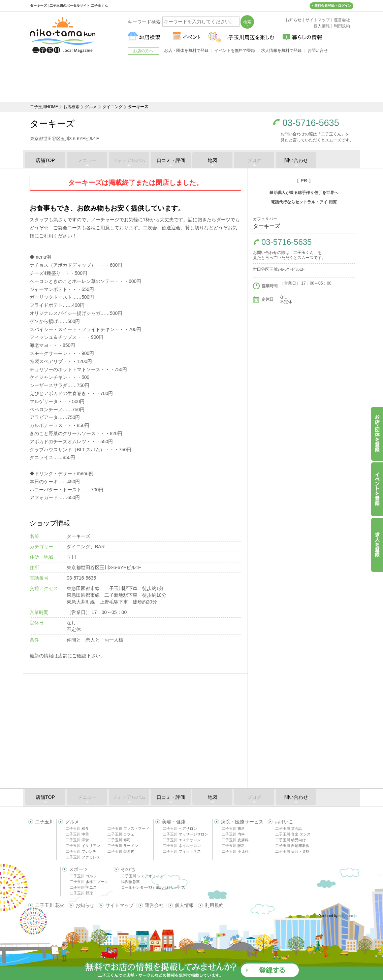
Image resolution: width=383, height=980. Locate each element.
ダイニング (113, 107)
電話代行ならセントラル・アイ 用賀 (304, 202)
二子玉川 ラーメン (123, 846)
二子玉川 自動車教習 (292, 846)
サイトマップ (120, 905)
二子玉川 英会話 (289, 828)
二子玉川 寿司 (119, 840)
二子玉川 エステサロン (182, 840)
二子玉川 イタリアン (83, 846)
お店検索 (71, 107)
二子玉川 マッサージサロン (185, 834)
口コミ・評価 (171, 160)
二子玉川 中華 (77, 834)
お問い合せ (318, 51)
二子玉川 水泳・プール (89, 882)
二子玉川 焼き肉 (121, 851)
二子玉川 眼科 (233, 846)
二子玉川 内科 (233, 834)
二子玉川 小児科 (235, 851)
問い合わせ (296, 160)
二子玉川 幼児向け (291, 840)
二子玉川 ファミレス (83, 857)
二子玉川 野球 (81, 893)
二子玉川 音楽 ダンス (293, 834)
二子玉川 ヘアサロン (180, 828)
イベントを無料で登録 (235, 51)
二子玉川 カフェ (121, 834)
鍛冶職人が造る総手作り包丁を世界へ (304, 193)
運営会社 (154, 905)
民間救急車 (131, 882)
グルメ (91, 107)
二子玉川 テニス (83, 887)
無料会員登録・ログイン (333, 6)
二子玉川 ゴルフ (83, 876)
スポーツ (78, 869)
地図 (213, 160)
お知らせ (85, 905)
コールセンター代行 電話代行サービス (153, 887)
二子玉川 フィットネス (182, 851)
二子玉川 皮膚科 (235, 840)
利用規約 (214, 905)
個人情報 (184, 905)
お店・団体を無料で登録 (186, 51)
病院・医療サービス (242, 822)
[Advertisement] (192, 81)
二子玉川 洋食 (77, 840)
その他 (128, 869)
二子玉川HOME (44, 107)
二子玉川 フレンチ (81, 851)
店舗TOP (45, 160)
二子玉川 (44, 822)
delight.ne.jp (348, 916)
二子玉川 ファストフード (128, 828)
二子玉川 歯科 (233, 828)
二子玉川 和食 (77, 828)
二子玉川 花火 (50, 905)
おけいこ (284, 822)
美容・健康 (174, 822)
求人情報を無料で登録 (281, 51)
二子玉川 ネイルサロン (182, 846)
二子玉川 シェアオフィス (142, 876)
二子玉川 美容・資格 (292, 851)
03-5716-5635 (311, 123)
